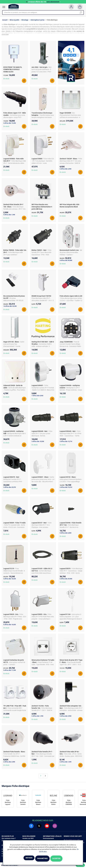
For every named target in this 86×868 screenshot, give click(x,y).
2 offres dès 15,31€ (66, 488)
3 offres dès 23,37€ (10, 488)
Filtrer (80, 865)
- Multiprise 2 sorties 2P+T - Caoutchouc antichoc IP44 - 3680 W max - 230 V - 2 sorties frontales (14, 483)
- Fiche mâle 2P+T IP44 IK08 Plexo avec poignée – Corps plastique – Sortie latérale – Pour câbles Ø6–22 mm (43, 620)
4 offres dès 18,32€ (10, 580)
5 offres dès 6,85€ (66, 534)
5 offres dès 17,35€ (10, 672)
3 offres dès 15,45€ (10, 124)
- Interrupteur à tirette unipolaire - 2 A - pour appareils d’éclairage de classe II (71, 618)
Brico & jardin (15, 20)
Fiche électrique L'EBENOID (69, 804)
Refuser (23, 859)
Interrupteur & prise (38, 20)
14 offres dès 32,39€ (10, 308)
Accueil (5, 20)
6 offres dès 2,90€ (66, 170)
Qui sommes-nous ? (9, 840)
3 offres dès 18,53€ (38, 443)
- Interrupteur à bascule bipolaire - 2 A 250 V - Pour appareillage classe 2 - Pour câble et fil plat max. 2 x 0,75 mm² (71, 483)
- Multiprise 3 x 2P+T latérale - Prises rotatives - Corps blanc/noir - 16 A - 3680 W (71, 391)
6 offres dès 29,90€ (66, 580)
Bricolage (25, 20)
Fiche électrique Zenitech (23, 804)
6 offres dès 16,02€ (10, 626)
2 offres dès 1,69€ (66, 763)
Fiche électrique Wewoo (38, 804)
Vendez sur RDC (28, 840)
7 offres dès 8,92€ (37, 397)
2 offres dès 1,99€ (37, 717)
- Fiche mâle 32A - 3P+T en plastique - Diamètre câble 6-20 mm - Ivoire (43, 162)
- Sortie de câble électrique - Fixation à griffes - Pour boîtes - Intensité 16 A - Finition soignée (15, 391)
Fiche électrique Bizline (53, 804)
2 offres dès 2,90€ (9, 763)
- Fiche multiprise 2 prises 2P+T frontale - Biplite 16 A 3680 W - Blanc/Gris (43, 389)
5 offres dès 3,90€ (66, 717)
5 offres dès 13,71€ (66, 443)
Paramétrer (42, 859)
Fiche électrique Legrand (8, 804)
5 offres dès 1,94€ (9, 216)
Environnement (48, 840)
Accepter (62, 859)
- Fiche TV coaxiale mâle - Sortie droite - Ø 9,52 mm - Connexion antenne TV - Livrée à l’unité (14, 529)
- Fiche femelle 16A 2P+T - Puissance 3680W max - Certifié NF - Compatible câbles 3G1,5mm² (15, 757)
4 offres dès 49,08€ (66, 262)
